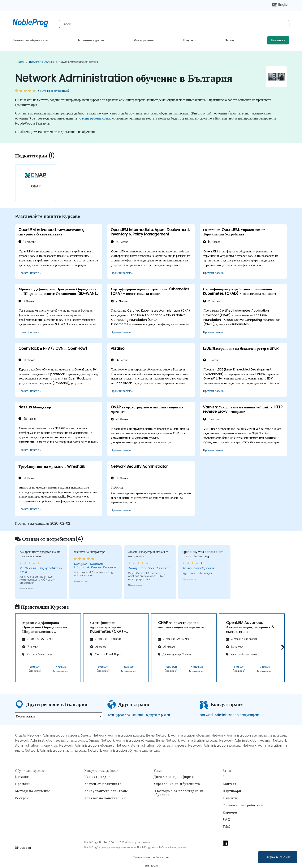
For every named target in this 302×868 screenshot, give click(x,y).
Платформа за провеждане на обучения (179, 793)
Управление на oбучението (177, 784)
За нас (230, 40)
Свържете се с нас (278, 857)
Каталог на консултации (105, 798)
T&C (227, 827)
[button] (282, 647)
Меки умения (143, 40)
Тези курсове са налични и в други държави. (139, 715)
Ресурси (22, 798)
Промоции (24, 784)
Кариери (230, 812)
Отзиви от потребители (243, 805)
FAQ (227, 819)
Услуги (188, 40)
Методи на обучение (33, 791)
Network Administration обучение (79, 62)
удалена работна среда (94, 118)
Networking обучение (42, 62)
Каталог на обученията (30, 40)
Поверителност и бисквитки (151, 857)
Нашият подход (98, 777)
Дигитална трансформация (176, 777)
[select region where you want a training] (59, 716)
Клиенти (230, 798)
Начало (21, 62)
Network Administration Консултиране (230, 715)
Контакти (278, 40)
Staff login (151, 866)
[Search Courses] (174, 24)
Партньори (232, 791)
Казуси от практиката (103, 784)
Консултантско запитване (106, 791)
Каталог (22, 777)
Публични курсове (90, 40)
